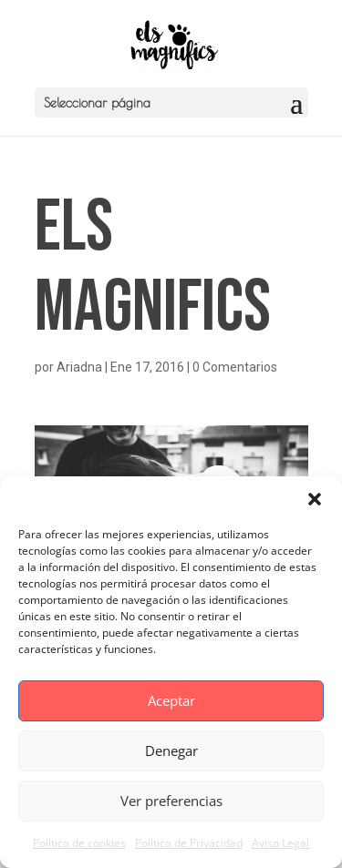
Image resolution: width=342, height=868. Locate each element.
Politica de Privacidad (189, 843)
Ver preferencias (171, 801)
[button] (315, 499)
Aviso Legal (280, 843)
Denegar (171, 751)
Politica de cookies (79, 843)
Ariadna (79, 367)
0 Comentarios (235, 367)
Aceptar (171, 700)
